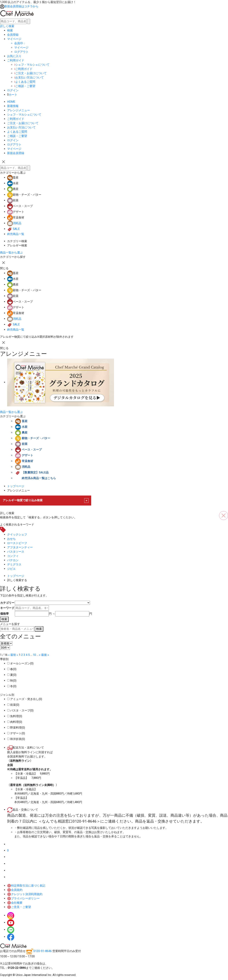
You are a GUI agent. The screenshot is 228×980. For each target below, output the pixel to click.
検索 (4, 619)
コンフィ (13, 556)
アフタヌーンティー (20, 547)
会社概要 (15, 903)
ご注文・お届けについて (30, 73)
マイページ (21, 48)
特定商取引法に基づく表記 (26, 886)
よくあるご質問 (25, 82)
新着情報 (13, 106)
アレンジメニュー (19, 110)
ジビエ (11, 569)
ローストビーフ (17, 543)
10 (34, 655)
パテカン (13, 560)
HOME (11, 102)
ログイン (13, 140)
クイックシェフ (17, 534)
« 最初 (12, 655)
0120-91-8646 (39, 951)
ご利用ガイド (23, 69)
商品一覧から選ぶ (11, 253)
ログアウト (14, 145)
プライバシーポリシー (23, 898)
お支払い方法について (29, 77)
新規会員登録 (16, 153)
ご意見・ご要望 (19, 907)
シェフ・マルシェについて (32, 65)
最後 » (45, 655)
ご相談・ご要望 (25, 86)
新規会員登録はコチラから (19, 6)
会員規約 (15, 890)
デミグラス (14, 564)
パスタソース (16, 552)
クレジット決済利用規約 (25, 894)
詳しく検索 (7, 26)
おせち (11, 539)
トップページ (16, 486)
